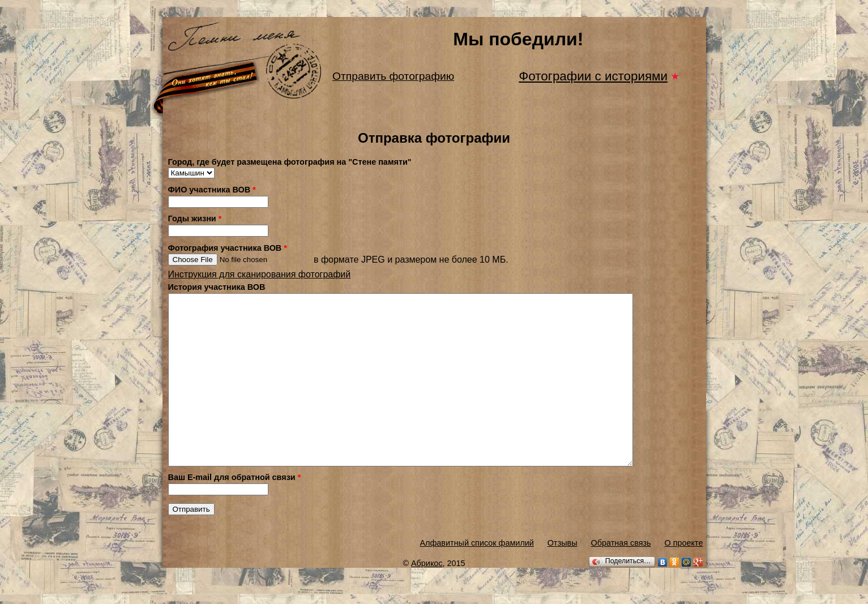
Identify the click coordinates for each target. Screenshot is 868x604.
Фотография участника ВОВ (228, 248)
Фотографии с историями (593, 76)
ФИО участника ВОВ (212, 190)
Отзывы (563, 577)
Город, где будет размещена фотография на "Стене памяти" (290, 162)
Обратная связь (621, 577)
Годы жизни (195, 219)
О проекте (684, 577)
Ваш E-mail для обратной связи (235, 511)
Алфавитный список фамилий (476, 577)
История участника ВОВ (217, 287)
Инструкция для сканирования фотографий (260, 274)
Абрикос (427, 597)
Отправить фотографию (393, 76)
